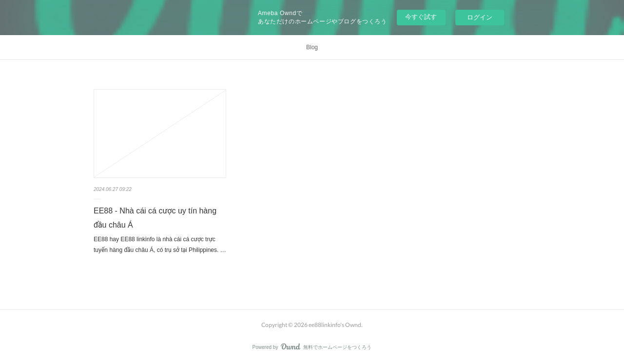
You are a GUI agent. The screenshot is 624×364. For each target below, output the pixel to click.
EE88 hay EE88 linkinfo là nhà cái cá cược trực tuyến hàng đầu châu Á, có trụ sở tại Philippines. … (160, 245)
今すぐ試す (421, 17)
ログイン (480, 17)
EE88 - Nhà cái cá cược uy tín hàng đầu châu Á (155, 218)
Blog (312, 47)
